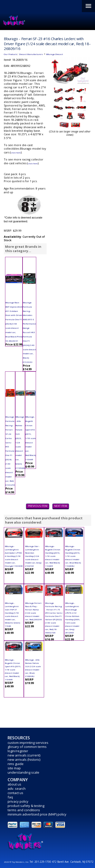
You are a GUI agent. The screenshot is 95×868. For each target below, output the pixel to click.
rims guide (16, 764)
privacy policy (18, 801)
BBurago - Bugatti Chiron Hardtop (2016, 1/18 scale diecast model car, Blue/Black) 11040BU (73, 556)
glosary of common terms (27, 747)
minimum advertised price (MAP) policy (37, 814)
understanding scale (23, 772)
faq (10, 797)
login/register (18, 751)
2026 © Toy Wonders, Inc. (17, 862)
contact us (15, 793)
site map (14, 768)
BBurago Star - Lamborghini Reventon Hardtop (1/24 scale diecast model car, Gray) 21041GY (33, 556)
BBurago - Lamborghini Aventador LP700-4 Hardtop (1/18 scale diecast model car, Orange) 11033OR (14, 556)
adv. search (17, 789)
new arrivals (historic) (24, 759)
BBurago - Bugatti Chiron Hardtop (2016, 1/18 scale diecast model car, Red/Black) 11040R (53, 556)
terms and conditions (24, 810)
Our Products (11, 54)
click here (16, 153)
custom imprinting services (28, 743)
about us (14, 784)
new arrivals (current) (24, 755)
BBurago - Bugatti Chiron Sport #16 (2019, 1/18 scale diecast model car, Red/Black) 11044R (31, 438)
